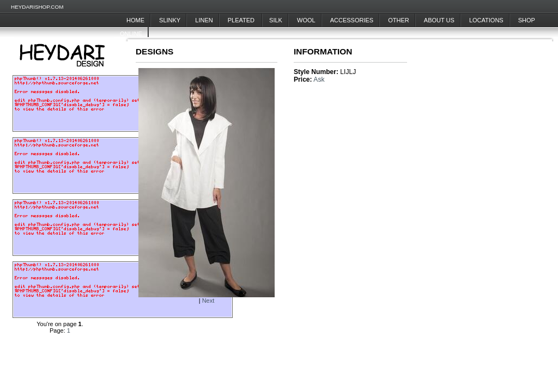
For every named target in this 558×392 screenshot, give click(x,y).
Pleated (242, 20)
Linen (204, 20)
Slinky (170, 20)
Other (399, 20)
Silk (276, 20)
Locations (486, 20)
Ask (319, 79)
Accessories (352, 20)
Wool (306, 20)
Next (208, 301)
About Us (439, 20)
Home (135, 20)
